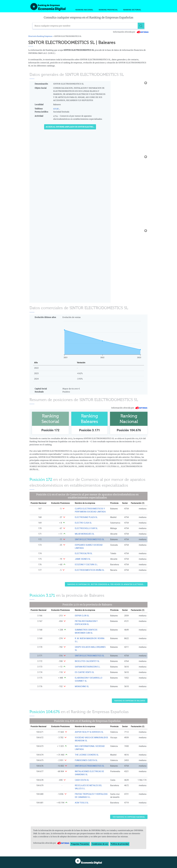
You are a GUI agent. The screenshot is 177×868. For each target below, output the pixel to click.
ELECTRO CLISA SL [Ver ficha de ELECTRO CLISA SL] (83, 523)
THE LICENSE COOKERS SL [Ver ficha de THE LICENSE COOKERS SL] (87, 755)
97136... (57, 109)
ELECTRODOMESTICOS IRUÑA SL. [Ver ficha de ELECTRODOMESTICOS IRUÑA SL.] (90, 570)
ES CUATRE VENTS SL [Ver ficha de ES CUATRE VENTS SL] (85, 672)
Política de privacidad (120, 844)
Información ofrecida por (131, 32)
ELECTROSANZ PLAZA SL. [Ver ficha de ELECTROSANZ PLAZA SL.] (86, 517)
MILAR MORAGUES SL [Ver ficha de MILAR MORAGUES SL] (85, 534)
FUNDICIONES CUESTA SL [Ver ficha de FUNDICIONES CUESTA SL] (86, 760)
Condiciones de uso (100, 844)
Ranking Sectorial (132, 10)
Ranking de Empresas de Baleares (130, 701)
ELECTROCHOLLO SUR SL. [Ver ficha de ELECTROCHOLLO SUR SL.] (87, 528)
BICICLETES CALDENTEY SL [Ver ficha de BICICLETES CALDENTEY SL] (87, 661)
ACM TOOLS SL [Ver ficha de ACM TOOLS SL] (82, 803)
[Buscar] (141, 26)
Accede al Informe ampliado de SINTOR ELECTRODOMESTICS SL (71, 127)
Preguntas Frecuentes (80, 844)
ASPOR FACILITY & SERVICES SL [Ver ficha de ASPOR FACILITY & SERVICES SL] (89, 732)
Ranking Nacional (84, 10)
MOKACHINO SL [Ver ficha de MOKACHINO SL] (82, 686)
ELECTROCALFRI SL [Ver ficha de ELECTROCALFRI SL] (84, 553)
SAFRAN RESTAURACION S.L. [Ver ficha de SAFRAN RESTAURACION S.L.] (88, 667)
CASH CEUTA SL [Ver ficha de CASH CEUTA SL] (82, 780)
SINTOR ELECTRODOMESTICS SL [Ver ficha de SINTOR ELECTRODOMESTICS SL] (90, 539)
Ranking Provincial (108, 10)
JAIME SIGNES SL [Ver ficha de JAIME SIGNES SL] (83, 559)
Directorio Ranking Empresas (40, 36)
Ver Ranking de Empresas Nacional (129, 817)
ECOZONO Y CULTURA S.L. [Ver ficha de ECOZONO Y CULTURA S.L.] (86, 564)
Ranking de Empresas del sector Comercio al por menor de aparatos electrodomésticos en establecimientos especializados (107, 584)
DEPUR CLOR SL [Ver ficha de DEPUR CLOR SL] (82, 616)
